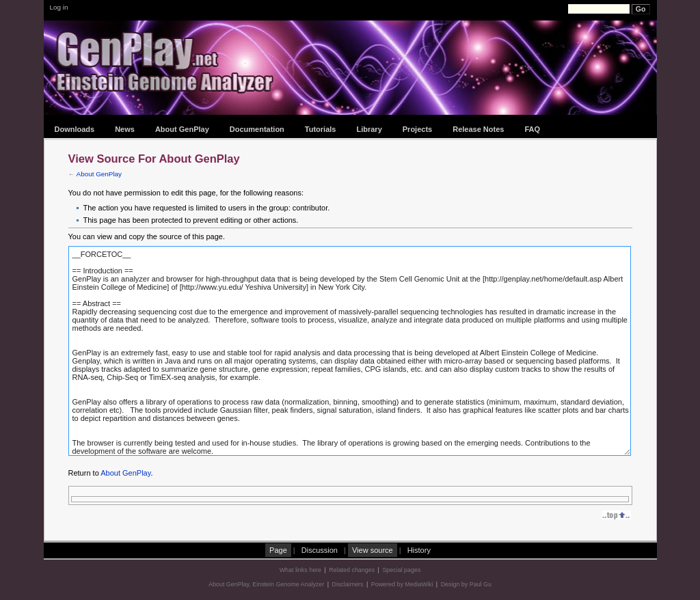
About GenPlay (182, 129)
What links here (300, 570)
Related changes (352, 570)
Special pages (401, 570)
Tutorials (321, 129)
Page (278, 550)
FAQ (532, 129)
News (125, 129)
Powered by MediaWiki (402, 584)
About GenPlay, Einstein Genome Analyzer (266, 584)
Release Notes (478, 129)
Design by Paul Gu (466, 584)
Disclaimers (348, 584)
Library (369, 129)
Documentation (257, 129)
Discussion (320, 550)
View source (373, 550)
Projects (417, 129)
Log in (59, 7)
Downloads (75, 129)
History (419, 550)
